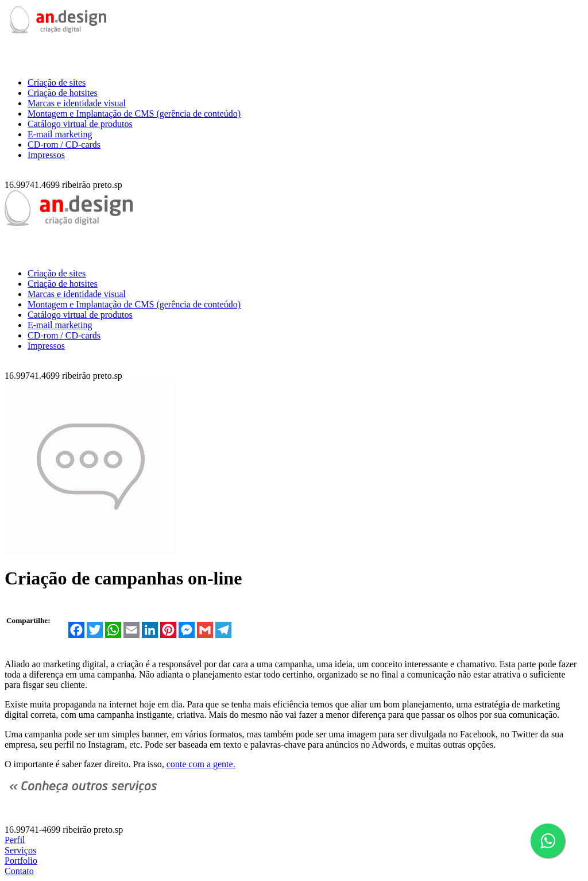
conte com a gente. (201, 764)
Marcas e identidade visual (77, 103)
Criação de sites (57, 82)
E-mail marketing (60, 134)
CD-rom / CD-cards (64, 145)
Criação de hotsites (63, 93)
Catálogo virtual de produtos (80, 124)
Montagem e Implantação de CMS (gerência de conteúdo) (134, 114)
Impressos (46, 155)
